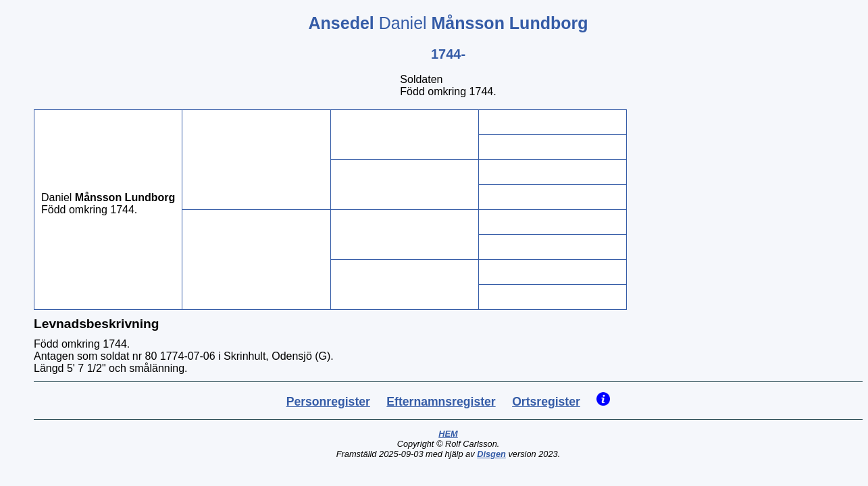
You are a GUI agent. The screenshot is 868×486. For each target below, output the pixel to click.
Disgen (491, 454)
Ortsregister (546, 402)
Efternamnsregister (441, 402)
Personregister (328, 402)
